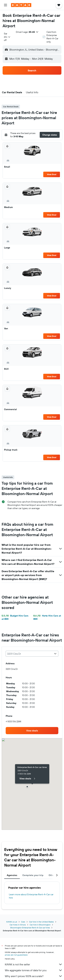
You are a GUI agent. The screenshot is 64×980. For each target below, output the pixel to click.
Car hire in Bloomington (40, 925)
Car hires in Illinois (18, 925)
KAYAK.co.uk (12, 922)
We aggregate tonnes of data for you (34, 970)
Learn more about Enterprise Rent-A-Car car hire (31, 896)
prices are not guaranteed (16, 955)
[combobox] (7, 37)
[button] (6, 5)
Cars (23, 922)
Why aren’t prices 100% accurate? (34, 976)
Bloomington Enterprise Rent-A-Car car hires (30, 928)
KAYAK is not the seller (34, 964)
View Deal (52, 174)
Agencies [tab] (12, 875)
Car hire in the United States (41, 922)
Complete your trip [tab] (33, 875)
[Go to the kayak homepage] (21, 5)
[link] (32, 731)
